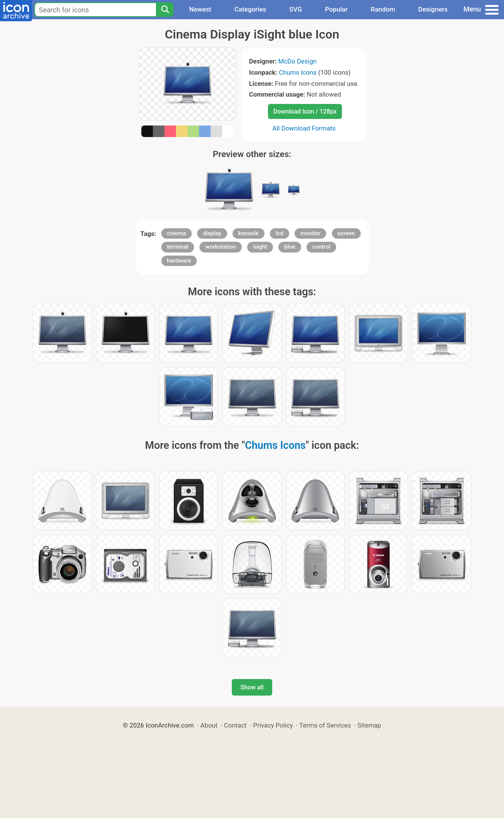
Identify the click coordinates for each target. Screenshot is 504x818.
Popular (336, 9)
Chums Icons (298, 72)
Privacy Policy (273, 725)
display (212, 233)
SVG (296, 9)
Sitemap (369, 725)
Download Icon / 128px (305, 111)
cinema (177, 233)
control (321, 247)
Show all (252, 687)
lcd (280, 233)
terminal (178, 247)
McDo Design (298, 61)
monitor (310, 233)
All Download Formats (304, 128)
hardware (179, 261)
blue (290, 247)
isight (260, 247)
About (209, 725)
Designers (433, 9)
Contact (235, 725)
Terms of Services (325, 725)
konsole (249, 233)
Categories (250, 9)
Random (383, 9)
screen (346, 233)
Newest (200, 9)
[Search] (165, 10)
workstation (220, 247)
